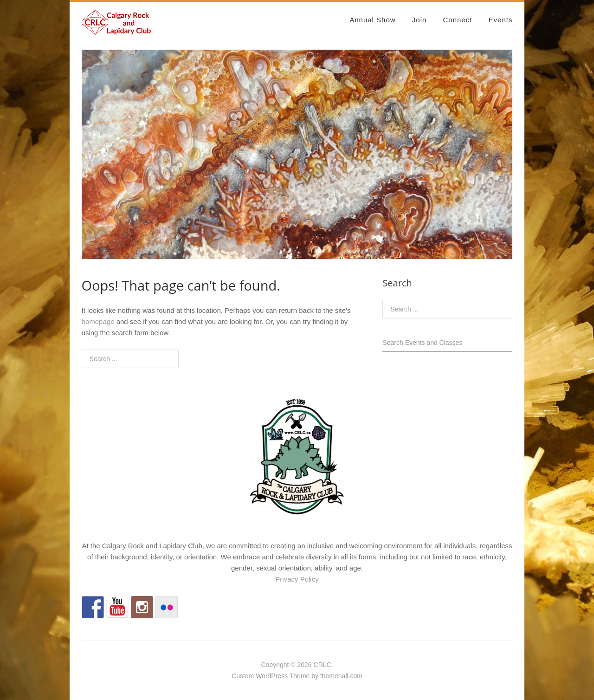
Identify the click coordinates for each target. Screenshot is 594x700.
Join (420, 20)
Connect (458, 20)
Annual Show (372, 20)
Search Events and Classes (422, 343)
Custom (243, 676)
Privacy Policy (297, 579)
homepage (98, 321)
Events (501, 20)
